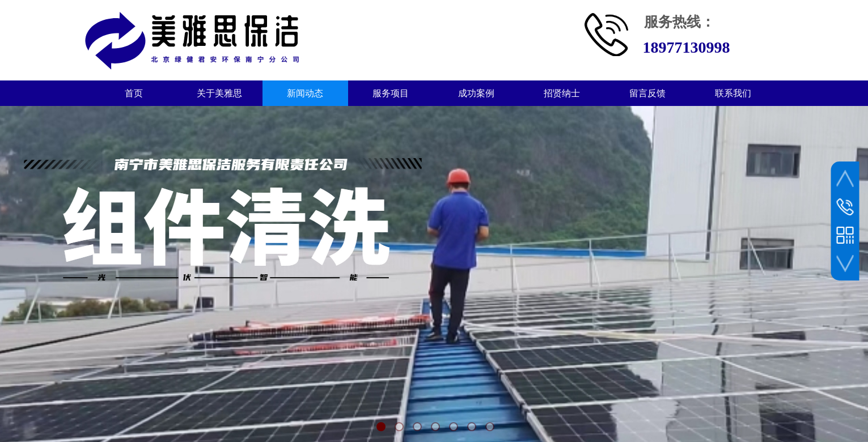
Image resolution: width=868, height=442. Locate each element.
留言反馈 (647, 93)
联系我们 (733, 93)
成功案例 (476, 93)
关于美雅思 (219, 93)
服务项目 (391, 93)
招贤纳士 (562, 93)
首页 (134, 93)
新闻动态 (305, 93)
